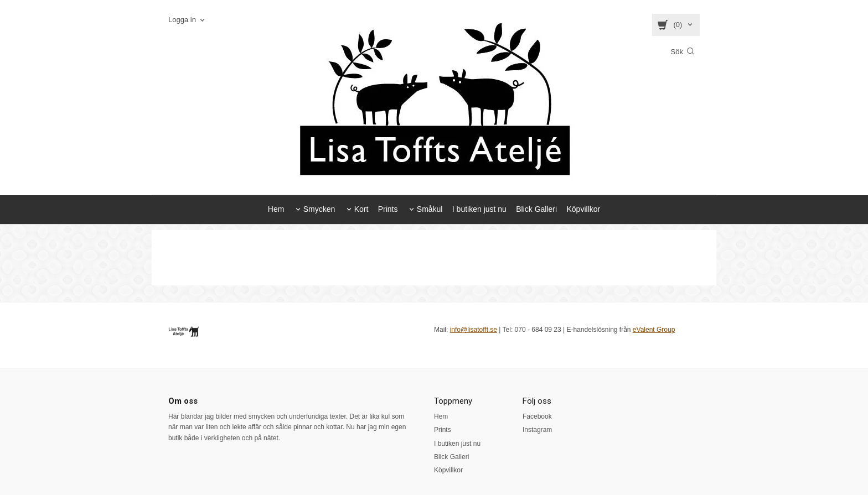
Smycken (319, 209)
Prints (388, 209)
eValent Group (654, 330)
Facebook (537, 416)
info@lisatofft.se (474, 330)
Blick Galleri (536, 209)
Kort (361, 209)
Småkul (430, 209)
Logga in (182, 20)
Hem (276, 209)
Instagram (537, 430)
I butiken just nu (479, 209)
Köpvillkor (583, 209)
